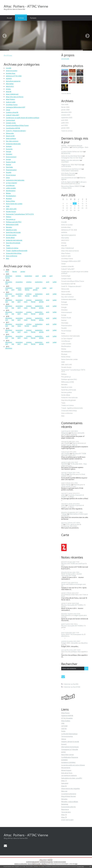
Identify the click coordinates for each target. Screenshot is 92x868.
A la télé (8, 68)
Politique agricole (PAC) (14, 222)
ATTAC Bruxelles (67, 718)
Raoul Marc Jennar (68, 755)
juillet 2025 (65, 123)
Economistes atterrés (68, 807)
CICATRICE (65, 162)
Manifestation (11, 191)
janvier (23, 272)
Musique (9, 199)
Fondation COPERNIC (68, 762)
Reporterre (65, 809)
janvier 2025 (65, 128)
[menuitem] (9, 18)
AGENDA (9, 79)
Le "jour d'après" (11, 183)
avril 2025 (65, 125)
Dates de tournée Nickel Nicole (72, 156)
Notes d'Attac (10, 201)
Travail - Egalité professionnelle (17, 251)
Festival (8, 165)
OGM (8, 206)
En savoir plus (80, 867)
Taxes (8, 245)
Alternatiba (10, 84)
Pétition (8, 217)
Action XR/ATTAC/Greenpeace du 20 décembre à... (73, 635)
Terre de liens (66, 812)
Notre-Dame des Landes (14, 204)
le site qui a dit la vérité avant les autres (74, 183)
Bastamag (65, 804)
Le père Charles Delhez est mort (72, 152)
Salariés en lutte (11, 230)
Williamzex (65, 433)
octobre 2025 (66, 115)
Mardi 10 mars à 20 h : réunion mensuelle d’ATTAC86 (72, 575)
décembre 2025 (66, 112)
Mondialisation (11, 196)
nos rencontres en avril (69, 178)
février (15, 272)
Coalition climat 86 (12, 112)
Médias (8, 193)
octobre (18, 276)
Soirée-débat (10, 238)
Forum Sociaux (11, 175)
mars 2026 (65, 105)
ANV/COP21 (10, 86)
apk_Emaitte (65, 443)
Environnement (11, 157)
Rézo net (64, 791)
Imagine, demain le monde (70, 742)
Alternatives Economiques (70, 747)
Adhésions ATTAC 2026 (14, 76)
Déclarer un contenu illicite (21, 864)
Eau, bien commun (12, 141)
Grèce (8, 178)
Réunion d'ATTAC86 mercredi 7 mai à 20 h (74, 454)
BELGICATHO (66, 153)
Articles (8, 89)
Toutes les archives (67, 131)
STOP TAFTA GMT (67, 820)
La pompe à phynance (69, 794)
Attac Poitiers (10, 99)
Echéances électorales (13, 144)
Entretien (9, 154)
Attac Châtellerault (12, 94)
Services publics (11, 235)
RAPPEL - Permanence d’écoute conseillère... (72, 146)
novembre (19, 282)
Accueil (9, 18)
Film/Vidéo (9, 167)
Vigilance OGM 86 (67, 716)
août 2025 (65, 120)
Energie (8, 152)
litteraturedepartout (68, 175)
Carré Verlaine (66, 166)
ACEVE (63, 752)
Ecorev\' (64, 744)
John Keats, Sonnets (68, 173)
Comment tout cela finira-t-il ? (71, 169)
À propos (33, 18)
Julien (63, 495)
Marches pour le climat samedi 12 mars (73, 475)
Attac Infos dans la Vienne (15, 97)
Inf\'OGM (64, 726)
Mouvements (66, 768)
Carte (65, 535)
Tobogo (64, 514)
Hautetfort (50, 860)
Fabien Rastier (66, 485)
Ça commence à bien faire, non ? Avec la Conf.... (75, 595)
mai (7, 290)
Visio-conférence (11, 256)
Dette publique (11, 138)
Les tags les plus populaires (60, 862)
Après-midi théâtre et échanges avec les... (74, 585)
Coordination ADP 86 (13, 128)
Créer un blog (43, 860)
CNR (63, 723)
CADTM (64, 729)
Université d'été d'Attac (14, 253)
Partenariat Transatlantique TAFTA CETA (20, 214)
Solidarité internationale (14, 240)
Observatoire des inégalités (71, 789)
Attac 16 (64, 815)
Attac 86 (9, 92)
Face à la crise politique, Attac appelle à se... (74, 652)
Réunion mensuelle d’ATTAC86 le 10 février (73, 606)
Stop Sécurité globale (13, 243)
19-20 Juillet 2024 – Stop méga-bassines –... (74, 465)
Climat (8, 110)
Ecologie (9, 146)
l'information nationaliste (70, 171)
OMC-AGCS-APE (11, 209)
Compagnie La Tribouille (70, 749)
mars (7, 272)
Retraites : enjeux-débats (70, 802)
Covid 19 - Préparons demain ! (16, 131)
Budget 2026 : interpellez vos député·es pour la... (74, 644)
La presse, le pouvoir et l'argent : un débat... (73, 496)
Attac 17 (64, 781)
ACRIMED (64, 760)
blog (76, 864)
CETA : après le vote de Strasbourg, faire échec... (71, 525)
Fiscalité (8, 172)
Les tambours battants (69, 776)
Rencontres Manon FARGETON (72, 186)
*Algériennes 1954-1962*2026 (71, 165)
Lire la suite (65, 59)
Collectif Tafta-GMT (12, 115)
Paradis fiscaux (11, 212)
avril (51, 276)
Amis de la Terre (67, 773)
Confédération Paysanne (70, 757)
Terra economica (67, 736)
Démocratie (10, 133)
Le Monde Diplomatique (69, 734)
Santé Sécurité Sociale (13, 232)
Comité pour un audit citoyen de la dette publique (22, 118)
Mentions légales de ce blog (34, 864)
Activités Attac (11, 73)
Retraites (9, 227)
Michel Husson (66, 770)
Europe (8, 159)
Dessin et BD (10, 136)
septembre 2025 (67, 118)
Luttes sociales (11, 188)
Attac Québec (66, 721)
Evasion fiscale (11, 162)
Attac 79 (64, 817)
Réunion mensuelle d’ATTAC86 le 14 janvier (73, 434)
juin (7, 284)
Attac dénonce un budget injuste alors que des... (74, 616)
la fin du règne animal (69, 182)
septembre (28, 276)
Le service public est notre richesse (73, 765)
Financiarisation (11, 170)
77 (62, 524)
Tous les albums (66, 93)
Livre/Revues (10, 185)
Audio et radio (11, 102)
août (37, 276)
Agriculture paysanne (13, 81)
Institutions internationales (15, 180)
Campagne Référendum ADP (15, 107)
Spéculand (65, 783)
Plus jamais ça (11, 219)
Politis (63, 731)
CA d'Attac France (12, 105)
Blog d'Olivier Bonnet (68, 796)
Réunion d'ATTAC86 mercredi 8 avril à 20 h (74, 564)
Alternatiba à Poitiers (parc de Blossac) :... (75, 515)
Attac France (65, 713)
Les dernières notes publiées (46, 862)
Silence (64, 739)
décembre (9, 276)
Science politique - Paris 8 (75, 148)
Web (7, 258)
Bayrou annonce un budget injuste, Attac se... (74, 444)
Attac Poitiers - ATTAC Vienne (26, 6)
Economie (9, 149)
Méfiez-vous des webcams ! (70, 160)
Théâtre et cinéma (12, 248)
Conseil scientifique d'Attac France (17, 125)
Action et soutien (12, 71)
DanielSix (64, 464)
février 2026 (65, 107)
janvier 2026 (65, 110)
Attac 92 (64, 786)
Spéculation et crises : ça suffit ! (72, 778)
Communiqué (10, 120)
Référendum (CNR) (12, 225)
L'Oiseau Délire (66, 188)
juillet (44, 276)
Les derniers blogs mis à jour (33, 862)
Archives (21, 18)
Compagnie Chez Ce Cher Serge (72, 158)
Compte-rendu (11, 123)
